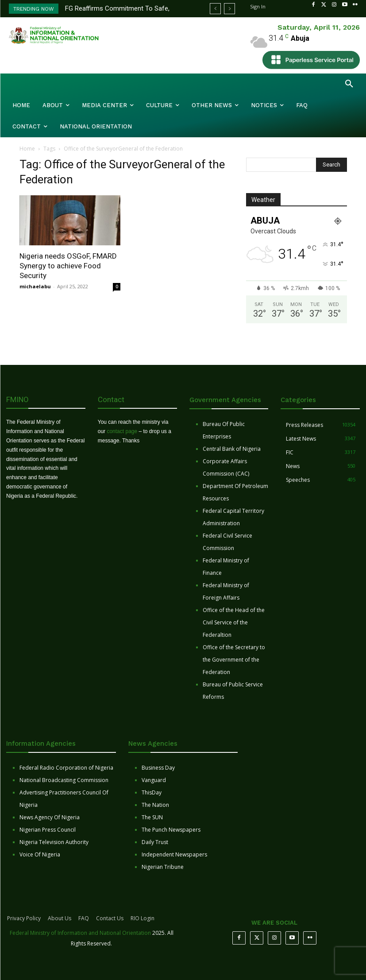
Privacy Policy (24, 918)
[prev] (215, 9)
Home (27, 149)
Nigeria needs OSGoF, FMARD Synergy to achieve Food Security (68, 266)
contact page (122, 431)
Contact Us (110, 918)
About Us (60, 918)
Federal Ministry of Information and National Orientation (80, 933)
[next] (229, 9)
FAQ (84, 918)
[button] (349, 84)
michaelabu (35, 286)
